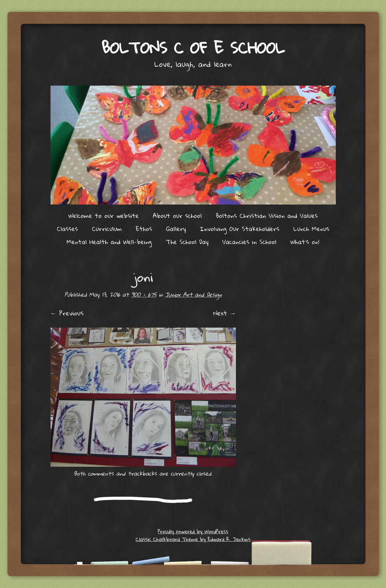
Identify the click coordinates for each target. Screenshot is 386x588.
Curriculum (107, 229)
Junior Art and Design (194, 294)
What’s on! (305, 242)
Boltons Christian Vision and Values (267, 216)
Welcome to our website (104, 216)
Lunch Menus (311, 229)
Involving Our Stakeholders (240, 229)
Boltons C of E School (193, 47)
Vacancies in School (249, 242)
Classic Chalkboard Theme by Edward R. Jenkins (193, 539)
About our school (177, 216)
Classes (67, 229)
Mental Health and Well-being (109, 242)
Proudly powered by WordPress (193, 531)
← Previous (67, 313)
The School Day (187, 242)
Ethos (144, 229)
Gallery (176, 229)
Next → (225, 313)
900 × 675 (144, 294)
